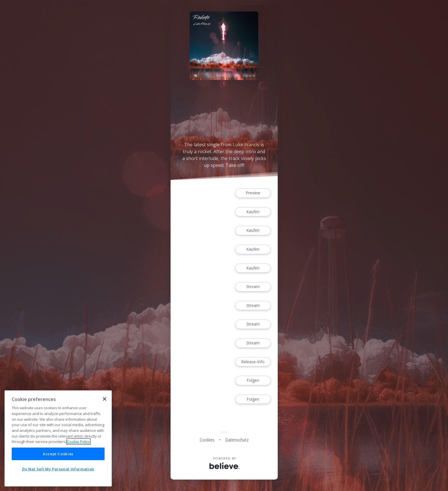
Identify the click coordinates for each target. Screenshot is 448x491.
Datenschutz (237, 440)
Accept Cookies (58, 454)
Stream (253, 287)
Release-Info (253, 362)
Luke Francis (246, 145)
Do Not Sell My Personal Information (58, 469)
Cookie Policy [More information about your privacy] (79, 442)
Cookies (207, 440)
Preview (253, 193)
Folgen (253, 381)
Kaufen (253, 212)
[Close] (105, 399)
